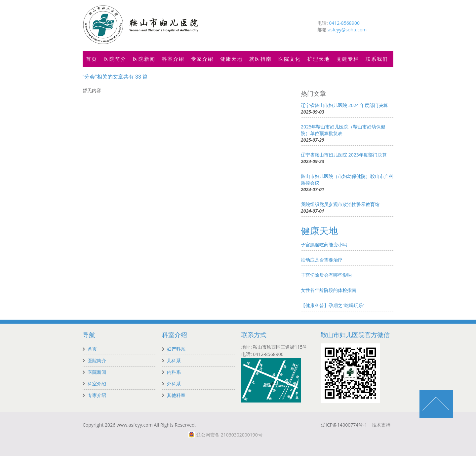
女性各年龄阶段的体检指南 (329, 290)
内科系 (174, 372)
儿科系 (174, 360)
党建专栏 (348, 59)
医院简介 (115, 59)
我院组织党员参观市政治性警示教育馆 (340, 204)
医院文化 (290, 59)
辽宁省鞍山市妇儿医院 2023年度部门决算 (344, 155)
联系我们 (377, 59)
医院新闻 (144, 59)
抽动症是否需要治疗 (322, 260)
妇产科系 (176, 349)
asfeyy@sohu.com (347, 30)
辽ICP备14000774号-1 (344, 425)
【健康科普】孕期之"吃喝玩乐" (333, 305)
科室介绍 (173, 59)
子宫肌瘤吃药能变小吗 (324, 245)
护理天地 (319, 59)
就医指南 (260, 59)
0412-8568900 (344, 23)
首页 (92, 59)
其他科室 (176, 395)
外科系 (174, 384)
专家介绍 (202, 59)
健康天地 (231, 59)
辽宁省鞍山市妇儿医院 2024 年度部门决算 (344, 105)
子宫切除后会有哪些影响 (326, 275)
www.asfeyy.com (135, 425)
